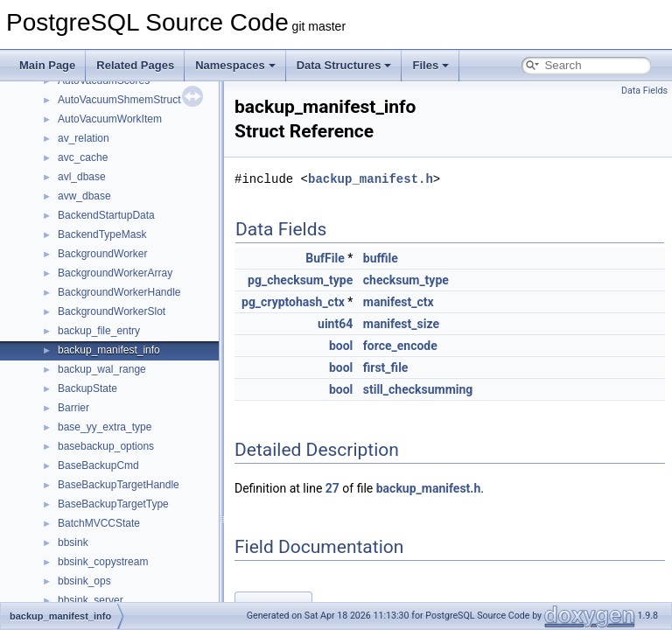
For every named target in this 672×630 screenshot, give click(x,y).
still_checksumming (418, 389)
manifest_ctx (399, 302)
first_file (386, 367)
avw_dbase (84, 196)
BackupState (87, 388)
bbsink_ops (84, 581)
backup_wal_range (102, 369)
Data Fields (644, 91)
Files (430, 65)
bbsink (73, 542)
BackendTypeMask (102, 234)
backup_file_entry (99, 331)
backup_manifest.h (371, 179)
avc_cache (83, 157)
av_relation (84, 138)
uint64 (335, 324)
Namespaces (235, 65)
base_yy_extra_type (105, 427)
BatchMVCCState (99, 523)
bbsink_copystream (103, 562)
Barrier (73, 408)
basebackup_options (106, 446)
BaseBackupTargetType (113, 504)
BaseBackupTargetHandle (119, 485)
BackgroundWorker (103, 254)
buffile (381, 258)
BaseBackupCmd (98, 465)
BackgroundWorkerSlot (112, 311)
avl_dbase (82, 177)
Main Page (47, 65)
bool (341, 346)
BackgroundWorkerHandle (119, 292)
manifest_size (401, 324)
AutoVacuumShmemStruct (119, 100)
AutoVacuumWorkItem (110, 119)
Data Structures (344, 65)
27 (332, 488)
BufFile (325, 258)
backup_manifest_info (109, 350)
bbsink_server (91, 600)
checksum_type (406, 280)
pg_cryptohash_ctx (293, 302)
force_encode (400, 346)
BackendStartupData (106, 215)
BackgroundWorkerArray (115, 273)
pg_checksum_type (300, 280)
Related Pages (135, 65)
